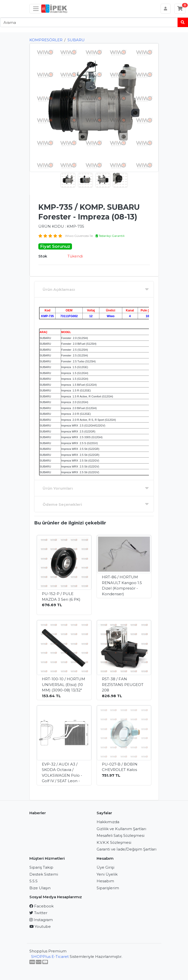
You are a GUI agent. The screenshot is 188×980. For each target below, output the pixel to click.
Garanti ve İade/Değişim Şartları (126, 849)
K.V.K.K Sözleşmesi (114, 842)
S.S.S (33, 881)
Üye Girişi (105, 867)
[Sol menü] (36, 9)
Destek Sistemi (44, 874)
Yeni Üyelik (107, 874)
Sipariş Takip (41, 867)
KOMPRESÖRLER (46, 40)
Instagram (41, 920)
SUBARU (76, 40)
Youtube (40, 926)
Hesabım (105, 881)
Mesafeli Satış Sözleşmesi (121, 835)
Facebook (41, 906)
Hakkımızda (108, 822)
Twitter (38, 913)
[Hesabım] (166, 9)
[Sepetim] (180, 9)
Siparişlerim (108, 888)
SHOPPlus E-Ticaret (50, 957)
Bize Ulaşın (40, 888)
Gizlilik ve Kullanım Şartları (121, 829)
